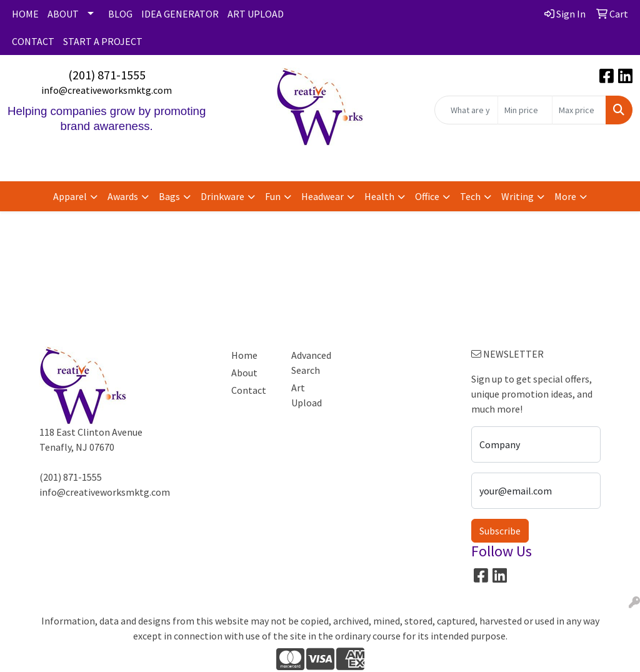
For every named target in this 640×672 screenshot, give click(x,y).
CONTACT (33, 41)
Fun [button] (273, 196)
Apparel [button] (70, 196)
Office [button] (427, 196)
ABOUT (63, 14)
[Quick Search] (466, 110)
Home (244, 355)
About (244, 373)
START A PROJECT (103, 41)
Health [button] (379, 196)
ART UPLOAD (256, 14)
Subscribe (500, 531)
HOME (25, 14)
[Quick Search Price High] (579, 110)
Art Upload (307, 395)
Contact (249, 390)
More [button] (565, 196)
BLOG (120, 14)
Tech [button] (470, 196)
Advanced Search (311, 363)
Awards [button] (123, 196)
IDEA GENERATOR (180, 14)
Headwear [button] (322, 196)
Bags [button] (169, 196)
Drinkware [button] (222, 196)
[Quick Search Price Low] (525, 110)
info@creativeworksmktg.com (107, 90)
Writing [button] (517, 196)
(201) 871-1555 (107, 75)
